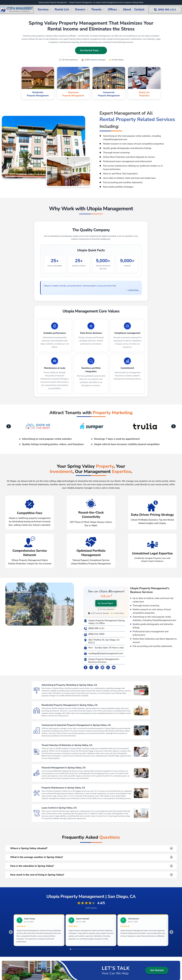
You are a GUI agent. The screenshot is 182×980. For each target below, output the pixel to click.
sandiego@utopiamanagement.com (103, 654)
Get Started (157, 970)
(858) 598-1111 (94, 629)
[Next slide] (171, 932)
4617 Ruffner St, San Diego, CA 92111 (102, 641)
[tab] (70, 949)
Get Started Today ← (91, 50)
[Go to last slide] (11, 932)
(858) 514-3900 (94, 634)
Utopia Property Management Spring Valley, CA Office (104, 622)
